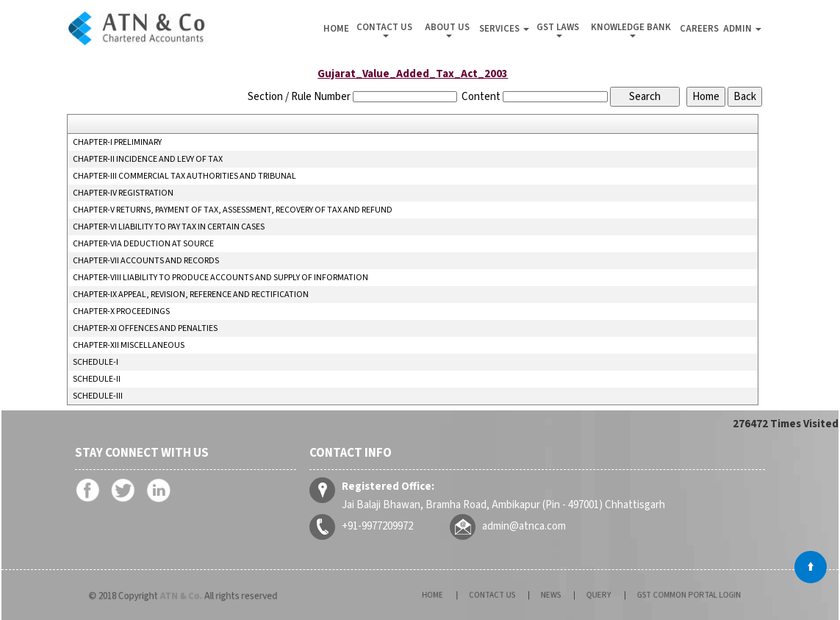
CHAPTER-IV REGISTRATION (123, 193)
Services (504, 29)
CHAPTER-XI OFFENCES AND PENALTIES (145, 329)
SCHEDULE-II (97, 380)
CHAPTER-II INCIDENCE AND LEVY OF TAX (148, 160)
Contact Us (385, 29)
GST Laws (559, 29)
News (555, 595)
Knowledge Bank (632, 29)
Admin (742, 29)
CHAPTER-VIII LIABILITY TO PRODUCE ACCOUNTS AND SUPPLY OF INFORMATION (220, 278)
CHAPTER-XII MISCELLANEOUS (129, 346)
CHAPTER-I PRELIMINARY (117, 143)
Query (592, 595)
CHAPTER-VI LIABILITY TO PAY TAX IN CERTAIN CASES (169, 227)
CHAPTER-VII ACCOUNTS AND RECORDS (146, 261)
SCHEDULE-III (98, 396)
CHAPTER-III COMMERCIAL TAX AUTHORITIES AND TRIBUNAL (184, 177)
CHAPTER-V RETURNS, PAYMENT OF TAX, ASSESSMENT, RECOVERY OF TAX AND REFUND (233, 210)
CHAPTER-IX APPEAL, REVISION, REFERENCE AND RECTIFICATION (191, 295)
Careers (699, 29)
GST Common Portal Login (660, 595)
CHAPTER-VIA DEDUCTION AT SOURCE (143, 244)
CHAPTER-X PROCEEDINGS (121, 312)
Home (336, 29)
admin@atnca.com (525, 525)
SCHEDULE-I (96, 363)
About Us (448, 29)
